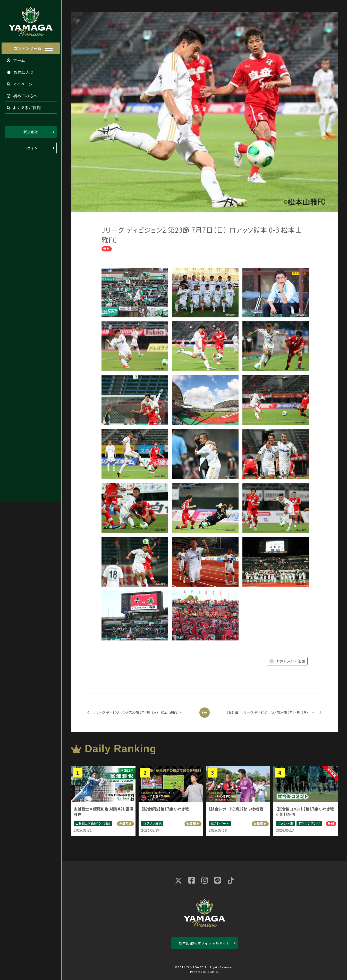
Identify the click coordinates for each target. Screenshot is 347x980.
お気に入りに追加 (287, 661)
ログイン (31, 147)
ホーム (15, 59)
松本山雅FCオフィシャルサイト (204, 943)
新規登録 (31, 131)
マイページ (18, 83)
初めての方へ (21, 95)
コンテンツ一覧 (28, 48)
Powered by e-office (205, 972)
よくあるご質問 (22, 107)
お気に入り (19, 71)
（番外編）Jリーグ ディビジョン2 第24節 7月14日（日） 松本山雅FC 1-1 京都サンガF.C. (275, 713)
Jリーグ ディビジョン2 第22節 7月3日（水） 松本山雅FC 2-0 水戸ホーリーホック (140, 713)
